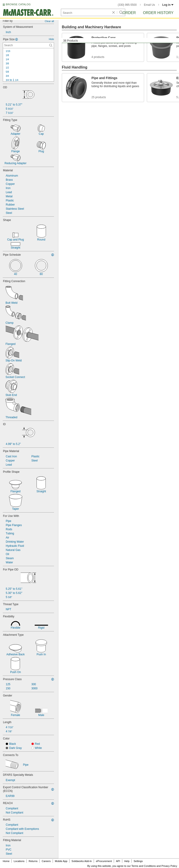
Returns (33, 861)
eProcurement (104, 861)
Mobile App (61, 861)
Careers (46, 861)
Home (6, 861)
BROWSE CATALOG (18, 4)
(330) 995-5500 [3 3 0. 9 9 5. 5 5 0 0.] (127, 5)
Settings (138, 861)
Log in (168, 5)
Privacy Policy (169, 866)
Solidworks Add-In (82, 861)
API (118, 861)
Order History (158, 13)
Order (129, 13)
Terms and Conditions (144, 866)
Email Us (149, 5)
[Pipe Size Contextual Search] (28, 45)
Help (127, 861)
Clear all (49, 21)
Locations (19, 861)
